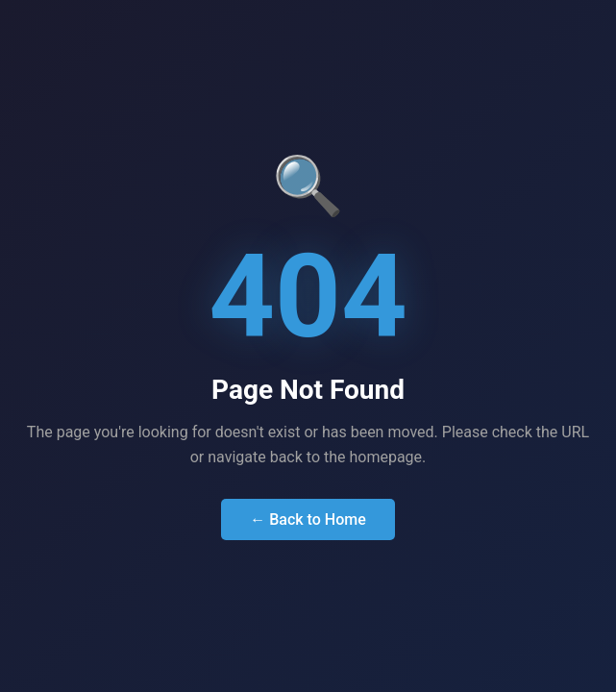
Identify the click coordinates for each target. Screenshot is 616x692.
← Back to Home (308, 519)
